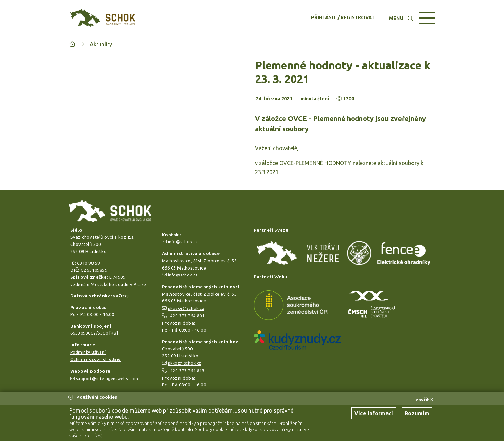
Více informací (374, 413)
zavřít (425, 400)
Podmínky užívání (88, 352)
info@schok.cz (183, 242)
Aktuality (101, 44)
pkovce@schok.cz (186, 308)
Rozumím (417, 413)
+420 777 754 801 (186, 316)
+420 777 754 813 (186, 371)
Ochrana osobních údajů (95, 359)
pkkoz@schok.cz (185, 363)
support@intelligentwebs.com (107, 378)
